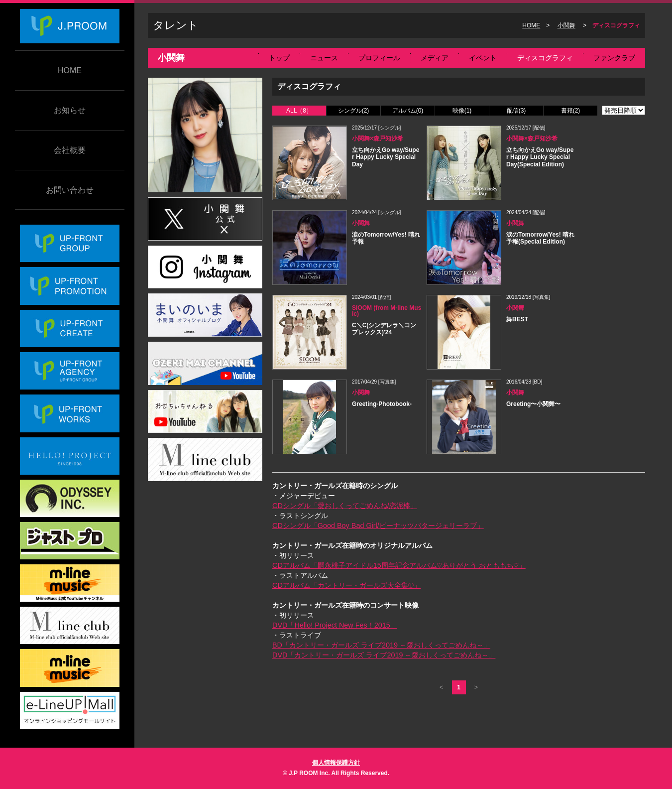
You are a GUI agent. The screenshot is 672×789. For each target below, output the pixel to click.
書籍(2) (571, 111)
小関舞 (566, 25)
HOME (70, 70)
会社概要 (70, 150)
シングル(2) (354, 111)
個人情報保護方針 (336, 763)
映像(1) (462, 111)
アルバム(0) (408, 111)
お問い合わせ (70, 190)
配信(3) (516, 111)
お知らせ (70, 110)
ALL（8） (299, 111)
